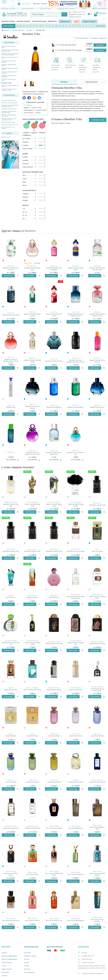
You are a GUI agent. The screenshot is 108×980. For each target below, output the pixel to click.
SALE (76, 22)
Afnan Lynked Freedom (54, 690)
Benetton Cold (6, 137)
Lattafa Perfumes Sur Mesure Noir (97, 690)
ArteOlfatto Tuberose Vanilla (76, 551)
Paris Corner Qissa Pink (32, 920)
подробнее (55, 70)
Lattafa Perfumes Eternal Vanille (32, 644)
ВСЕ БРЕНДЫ (101, 26)
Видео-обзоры (7, 969)
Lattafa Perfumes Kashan (97, 644)
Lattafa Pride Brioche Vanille (54, 644)
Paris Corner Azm (32, 597)
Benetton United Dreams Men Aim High (9, 112)
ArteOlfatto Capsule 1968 (32, 551)
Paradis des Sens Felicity (11, 828)
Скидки (84, 8)
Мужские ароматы (23, 21)
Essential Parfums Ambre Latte (11, 505)
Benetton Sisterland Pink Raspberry (9, 76)
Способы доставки (28, 8)
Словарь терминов (83, 38)
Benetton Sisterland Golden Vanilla (10, 69)
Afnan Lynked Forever (76, 690)
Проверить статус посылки (66, 8)
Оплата (27, 959)
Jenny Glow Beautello (54, 782)
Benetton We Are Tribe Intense (8, 128)
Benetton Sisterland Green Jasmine (9, 73)
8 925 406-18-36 (87, 959)
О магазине (5, 972)
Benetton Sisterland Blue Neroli (9, 65)
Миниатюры (52, 21)
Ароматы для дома (39, 21)
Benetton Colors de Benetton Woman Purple (10, 51)
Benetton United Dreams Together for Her (9, 90)
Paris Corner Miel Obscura (54, 920)
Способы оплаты (46, 8)
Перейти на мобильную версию (92, 973)
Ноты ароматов (30, 972)
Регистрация (102, 8)
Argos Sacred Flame (11, 690)
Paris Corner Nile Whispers (76, 920)
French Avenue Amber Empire (11, 874)
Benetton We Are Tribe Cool (10, 125)
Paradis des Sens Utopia (32, 828)
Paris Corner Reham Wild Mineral (97, 874)
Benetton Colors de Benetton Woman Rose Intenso (10, 54)
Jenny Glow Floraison (76, 736)
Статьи (4, 966)
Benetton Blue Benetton (9, 100)
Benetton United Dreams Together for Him (9, 119)
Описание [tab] (64, 82)
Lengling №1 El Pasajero (76, 782)
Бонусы (27, 963)
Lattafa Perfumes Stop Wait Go (11, 644)
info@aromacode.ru (88, 963)
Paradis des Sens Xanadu (97, 782)
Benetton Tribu (6, 83)
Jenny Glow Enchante (32, 782)
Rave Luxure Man (97, 551)
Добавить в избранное (98, 38)
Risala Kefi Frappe (32, 736)
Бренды (4, 953)
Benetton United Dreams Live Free (10, 86)
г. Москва (12, 8)
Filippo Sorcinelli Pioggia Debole (76, 505)
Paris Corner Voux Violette (54, 828)
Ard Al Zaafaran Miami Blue (32, 690)
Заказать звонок (75, 17)
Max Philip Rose (54, 597)
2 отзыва (37, 263)
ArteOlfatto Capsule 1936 (97, 505)
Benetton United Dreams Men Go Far (9, 116)
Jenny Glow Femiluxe (97, 736)
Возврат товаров (30, 956)
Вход (96, 8)
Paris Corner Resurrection (76, 874)
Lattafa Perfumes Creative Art (76, 644)
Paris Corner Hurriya (32, 874)
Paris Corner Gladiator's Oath (97, 828)
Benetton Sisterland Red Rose (9, 80)
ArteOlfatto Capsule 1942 (11, 551)
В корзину (100, 45)
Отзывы (4, 976)
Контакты (27, 969)
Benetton (30, 231)
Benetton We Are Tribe (8, 122)
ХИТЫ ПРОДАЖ (9, 26)
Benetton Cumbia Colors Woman (9, 62)
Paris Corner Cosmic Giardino (97, 920)
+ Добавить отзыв (98, 120)
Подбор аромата (89, 22)
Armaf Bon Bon (11, 597)
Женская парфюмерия (9, 956)
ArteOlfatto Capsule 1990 (54, 551)
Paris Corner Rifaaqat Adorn (11, 920)
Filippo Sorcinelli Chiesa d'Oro (32, 505)
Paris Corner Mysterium (76, 828)
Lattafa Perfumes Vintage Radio (97, 597)
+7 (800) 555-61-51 (78, 12)
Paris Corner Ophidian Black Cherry (54, 874)
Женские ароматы (8, 21)
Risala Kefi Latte (11, 736)
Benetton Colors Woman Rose (9, 47)
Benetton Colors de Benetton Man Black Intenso (10, 106)
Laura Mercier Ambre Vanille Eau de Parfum (76, 597)
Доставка (27, 953)
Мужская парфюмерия (9, 959)
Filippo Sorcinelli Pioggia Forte (54, 505)
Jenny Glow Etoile (11, 782)
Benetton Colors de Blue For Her (10, 58)
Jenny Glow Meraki (54, 736)
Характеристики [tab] (91, 82)
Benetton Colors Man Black (10, 103)
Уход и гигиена (7, 963)
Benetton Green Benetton (9, 109)
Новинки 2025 (65, 22)
